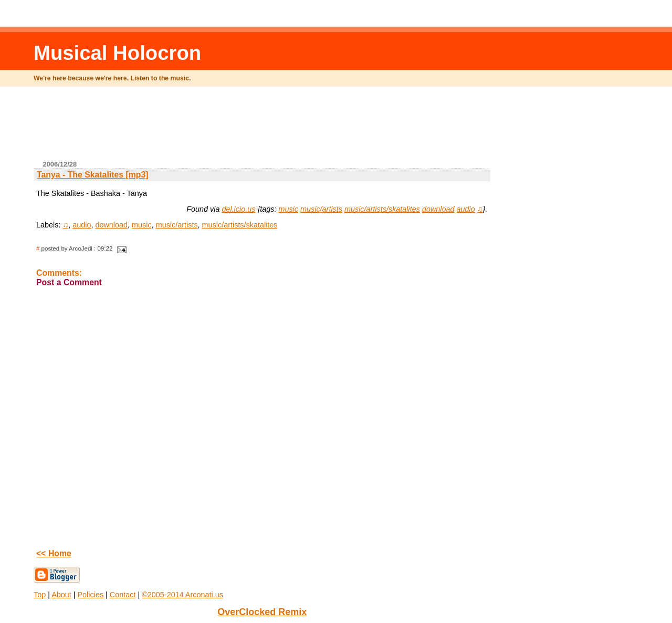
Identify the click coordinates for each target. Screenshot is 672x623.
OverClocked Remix (262, 612)
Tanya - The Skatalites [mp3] (93, 175)
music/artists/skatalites (382, 209)
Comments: (59, 273)
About (61, 595)
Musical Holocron (117, 53)
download (438, 209)
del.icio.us (238, 209)
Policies (91, 595)
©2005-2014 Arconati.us (182, 595)
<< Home (54, 553)
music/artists (321, 209)
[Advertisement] (262, 128)
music (288, 209)
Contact (123, 595)
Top (40, 595)
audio (466, 209)
